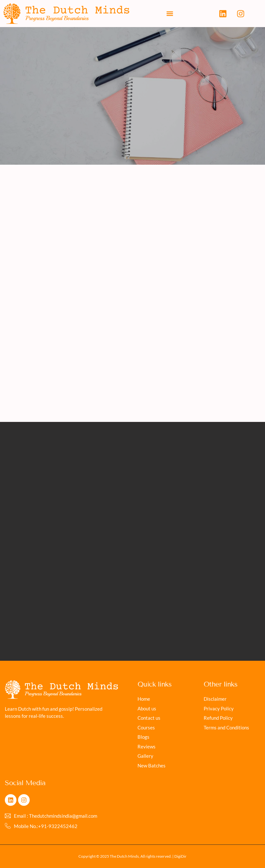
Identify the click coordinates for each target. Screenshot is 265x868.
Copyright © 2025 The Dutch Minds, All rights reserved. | (126, 856)
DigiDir (180, 856)
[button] (170, 14)
